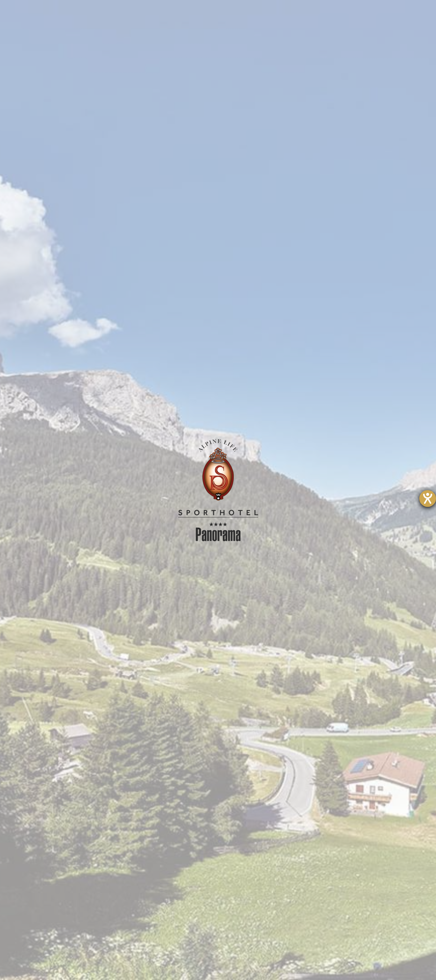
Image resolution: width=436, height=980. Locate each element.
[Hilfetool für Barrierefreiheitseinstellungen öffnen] (428, 499)
